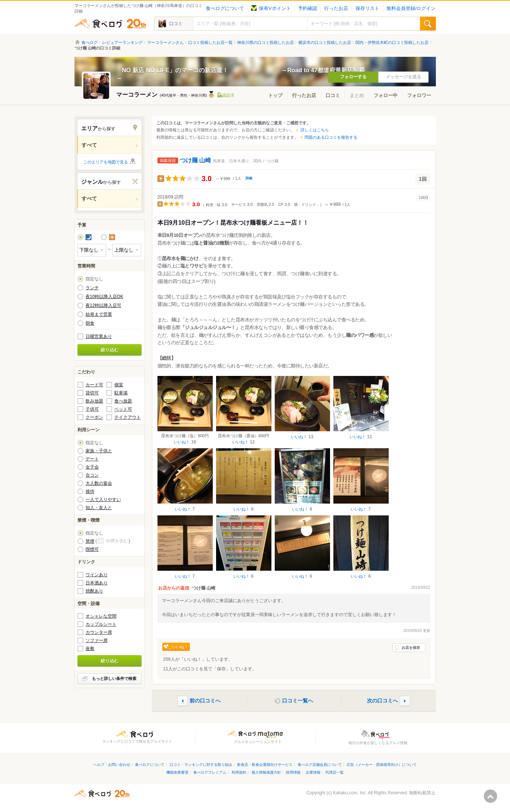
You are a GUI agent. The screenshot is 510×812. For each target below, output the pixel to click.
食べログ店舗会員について (320, 765)
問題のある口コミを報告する (331, 137)
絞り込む (110, 350)
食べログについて (225, 8)
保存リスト (367, 8)
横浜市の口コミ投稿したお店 (325, 42)
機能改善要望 (177, 772)
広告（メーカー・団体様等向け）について (382, 765)
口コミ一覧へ (298, 700)
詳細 (249, 178)
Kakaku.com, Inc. (350, 793)
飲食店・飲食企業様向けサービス (265, 765)
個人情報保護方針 (266, 772)
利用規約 (239, 772)
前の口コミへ (205, 700)
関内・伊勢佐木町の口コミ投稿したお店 (392, 42)
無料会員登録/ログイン (411, 8)
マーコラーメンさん (165, 42)
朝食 (90, 323)
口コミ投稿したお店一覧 (210, 42)
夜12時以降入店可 (103, 305)
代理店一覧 (334, 772)
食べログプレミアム (210, 772)
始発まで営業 (99, 314)
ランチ (92, 288)
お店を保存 (411, 648)
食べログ (110, 24)
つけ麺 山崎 (195, 160)
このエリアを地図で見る (106, 162)
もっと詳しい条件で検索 (114, 678)
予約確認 (308, 8)
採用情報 (293, 772)
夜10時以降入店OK (105, 297)
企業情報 (313, 772)
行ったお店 (336, 8)
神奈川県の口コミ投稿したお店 (266, 42)
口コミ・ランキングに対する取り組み (201, 765)
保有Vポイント (271, 8)
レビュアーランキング (122, 42)
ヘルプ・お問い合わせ (112, 765)
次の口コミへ (382, 700)
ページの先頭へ (490, 796)
